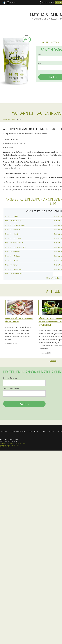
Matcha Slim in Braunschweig (14, 274)
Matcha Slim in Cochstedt (13, 238)
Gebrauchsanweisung (18, 432)
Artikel (52, 432)
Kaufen (24, 404)
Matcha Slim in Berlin (11, 216)
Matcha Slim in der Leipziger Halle (15, 247)
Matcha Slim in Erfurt (11, 265)
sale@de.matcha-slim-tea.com (8, 442)
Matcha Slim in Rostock (12, 260)
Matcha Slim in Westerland (13, 269)
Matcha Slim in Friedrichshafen (14, 243)
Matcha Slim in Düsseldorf (13, 221)
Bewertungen (33, 432)
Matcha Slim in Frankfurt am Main (15, 225)
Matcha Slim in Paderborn (13, 256)
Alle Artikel (53, 361)
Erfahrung (4, 432)
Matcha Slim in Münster (12, 252)
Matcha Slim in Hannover (13, 230)
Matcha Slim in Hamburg (12, 234)
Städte (43, 432)
